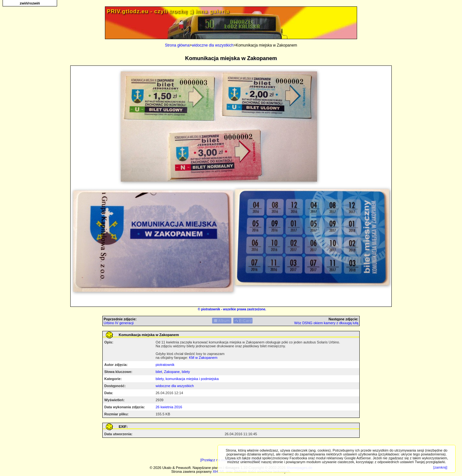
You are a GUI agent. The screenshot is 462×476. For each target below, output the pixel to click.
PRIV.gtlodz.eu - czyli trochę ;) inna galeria (168, 11)
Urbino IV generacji (119, 323)
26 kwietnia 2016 (169, 407)
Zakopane (172, 372)
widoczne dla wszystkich (213, 45)
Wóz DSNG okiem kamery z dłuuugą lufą (326, 323)
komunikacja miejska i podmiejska (192, 379)
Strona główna (177, 45)
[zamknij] (440, 467)
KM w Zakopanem (203, 358)
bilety (186, 372)
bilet (159, 372)
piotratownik (211, 309)
